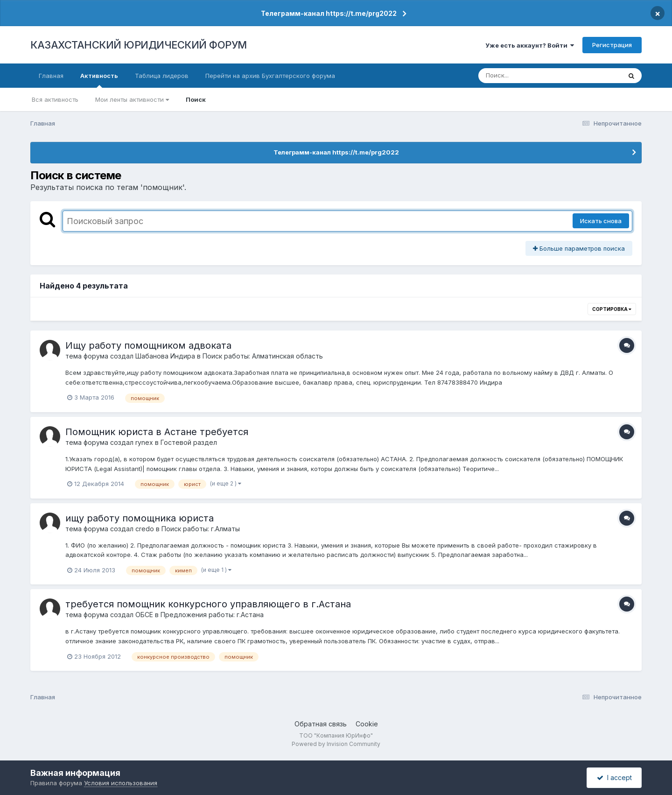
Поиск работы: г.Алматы (201, 529)
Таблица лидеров (162, 76)
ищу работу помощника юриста (140, 518)
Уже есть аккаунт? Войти (530, 45)
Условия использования (121, 783)
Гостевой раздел (189, 442)
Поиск (196, 99)
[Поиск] (532, 76)
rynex (144, 442)
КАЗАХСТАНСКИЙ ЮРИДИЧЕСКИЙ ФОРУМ (139, 45)
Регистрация (612, 45)
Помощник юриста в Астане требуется (157, 432)
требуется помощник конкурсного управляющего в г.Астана (208, 604)
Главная (51, 76)
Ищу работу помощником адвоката (148, 345)
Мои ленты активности (132, 99)
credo (145, 529)
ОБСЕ (144, 615)
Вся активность (55, 99)
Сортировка (612, 309)
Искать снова (601, 221)
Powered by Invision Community (336, 744)
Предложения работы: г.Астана (212, 615)
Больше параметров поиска (579, 248)
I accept (614, 777)
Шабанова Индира (165, 356)
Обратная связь (321, 724)
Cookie (367, 724)
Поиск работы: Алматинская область (263, 356)
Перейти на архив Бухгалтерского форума (270, 76)
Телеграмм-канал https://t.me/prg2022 (329, 13)
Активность (99, 80)
